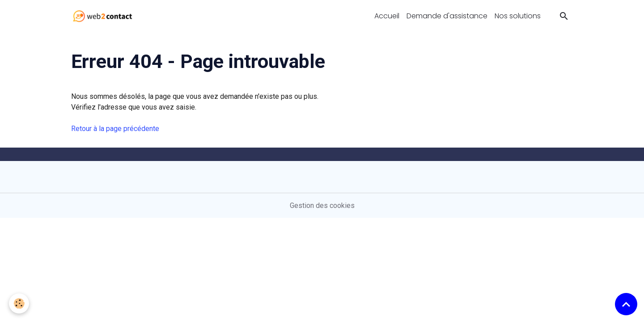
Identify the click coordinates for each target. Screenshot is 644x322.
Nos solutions (518, 16)
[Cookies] (19, 303)
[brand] (104, 16)
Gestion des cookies (322, 205)
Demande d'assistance (447, 16)
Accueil (387, 16)
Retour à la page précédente (115, 129)
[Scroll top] (626, 304)
